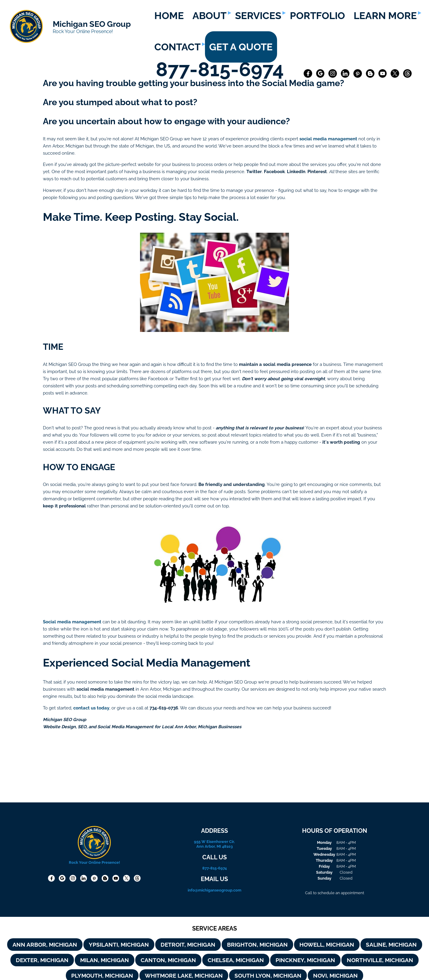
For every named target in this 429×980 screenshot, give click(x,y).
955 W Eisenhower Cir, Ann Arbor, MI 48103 (214, 844)
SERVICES (258, 16)
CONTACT (177, 47)
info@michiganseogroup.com (214, 890)
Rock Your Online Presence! (83, 31)
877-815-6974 (222, 69)
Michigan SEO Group (92, 24)
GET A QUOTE (241, 47)
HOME (169, 16)
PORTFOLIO (317, 16)
